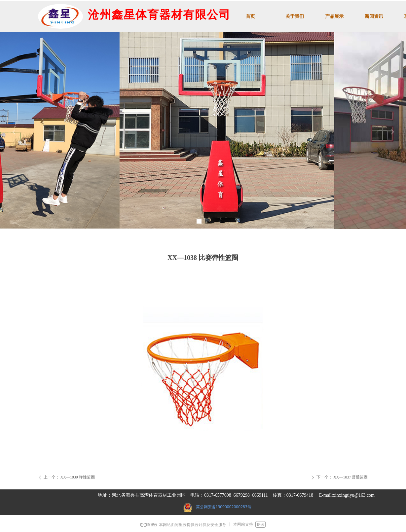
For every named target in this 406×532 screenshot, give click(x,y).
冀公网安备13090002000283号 (224, 507)
